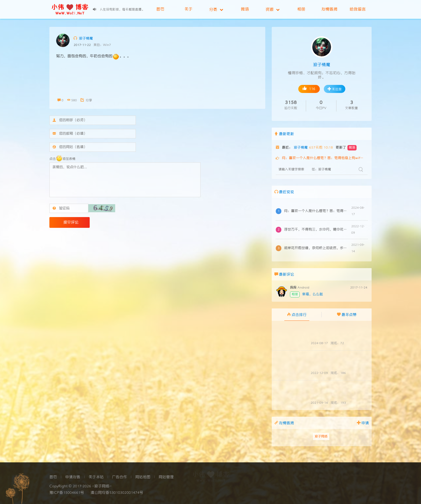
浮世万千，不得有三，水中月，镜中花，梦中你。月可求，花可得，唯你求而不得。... (316, 230)
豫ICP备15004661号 (67, 493)
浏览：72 (337, 343)
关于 (188, 9)
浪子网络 (321, 436)
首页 (160, 9)
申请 (363, 423)
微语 (245, 9)
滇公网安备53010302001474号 (117, 493)
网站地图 (143, 477)
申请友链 (73, 477)
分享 (86, 100)
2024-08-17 (319, 343)
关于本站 (96, 477)
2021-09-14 (319, 403)
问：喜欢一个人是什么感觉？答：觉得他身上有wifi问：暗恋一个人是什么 (323, 158)
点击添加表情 (62, 159)
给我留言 (358, 9)
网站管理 (166, 477)
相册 (301, 9)
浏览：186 (338, 373)
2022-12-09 (319, 373)
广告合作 (119, 477)
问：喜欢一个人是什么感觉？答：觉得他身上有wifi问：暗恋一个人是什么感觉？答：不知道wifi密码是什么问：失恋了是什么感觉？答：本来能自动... (316, 211)
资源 (273, 9)
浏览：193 (338, 403)
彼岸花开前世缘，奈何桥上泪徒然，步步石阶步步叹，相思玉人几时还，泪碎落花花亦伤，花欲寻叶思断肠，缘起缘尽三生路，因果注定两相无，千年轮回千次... (316, 248)
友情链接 (329, 9)
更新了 (346, 148)
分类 (216, 9)
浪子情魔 (83, 38)
